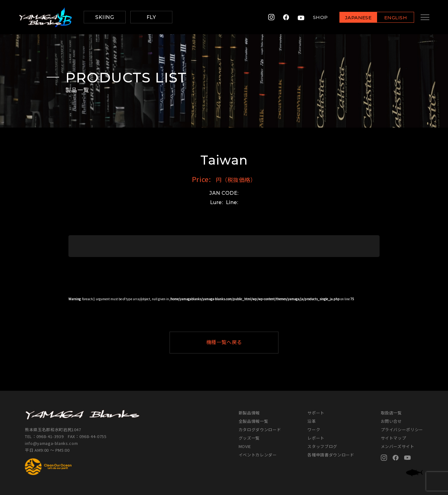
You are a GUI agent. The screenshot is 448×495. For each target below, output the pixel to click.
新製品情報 (249, 413)
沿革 (312, 421)
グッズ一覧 (249, 438)
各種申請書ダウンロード (331, 455)
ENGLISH (391, 18)
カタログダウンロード (260, 430)
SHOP (315, 17)
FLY (151, 17)
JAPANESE (353, 18)
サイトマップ (394, 438)
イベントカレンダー (258, 455)
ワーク (314, 430)
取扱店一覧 (391, 413)
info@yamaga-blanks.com (51, 443)
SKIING (105, 17)
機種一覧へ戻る (239, 342)
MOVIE (245, 446)
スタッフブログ (322, 446)
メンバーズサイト (398, 446)
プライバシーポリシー (402, 430)
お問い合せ (391, 421)
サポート (316, 413)
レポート (316, 438)
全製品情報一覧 (254, 421)
